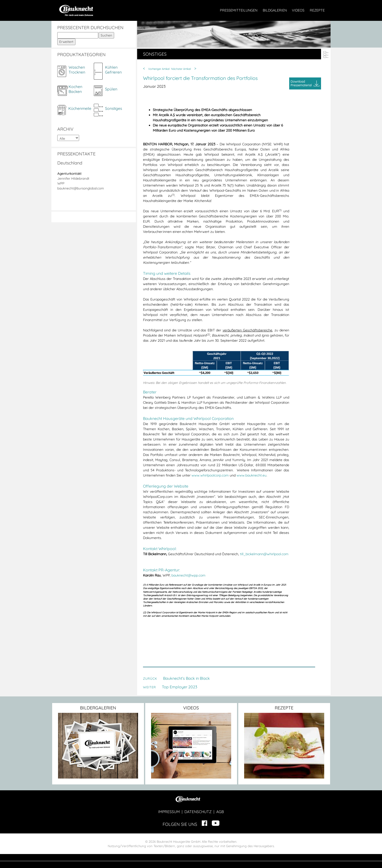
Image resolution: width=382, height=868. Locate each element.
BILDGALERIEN (275, 10)
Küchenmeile (80, 108)
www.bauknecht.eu (251, 475)
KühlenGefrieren (113, 70)
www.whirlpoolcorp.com (210, 475)
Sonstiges (113, 108)
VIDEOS (298, 10)
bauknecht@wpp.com (188, 575)
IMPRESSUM (169, 812)
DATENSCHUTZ (198, 812)
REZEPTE (317, 10)
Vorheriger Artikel (159, 69)
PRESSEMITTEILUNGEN (239, 10)
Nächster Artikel (181, 69)
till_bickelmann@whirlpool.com (264, 554)
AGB (220, 812)
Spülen (111, 89)
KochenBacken (75, 89)
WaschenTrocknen (77, 70)
